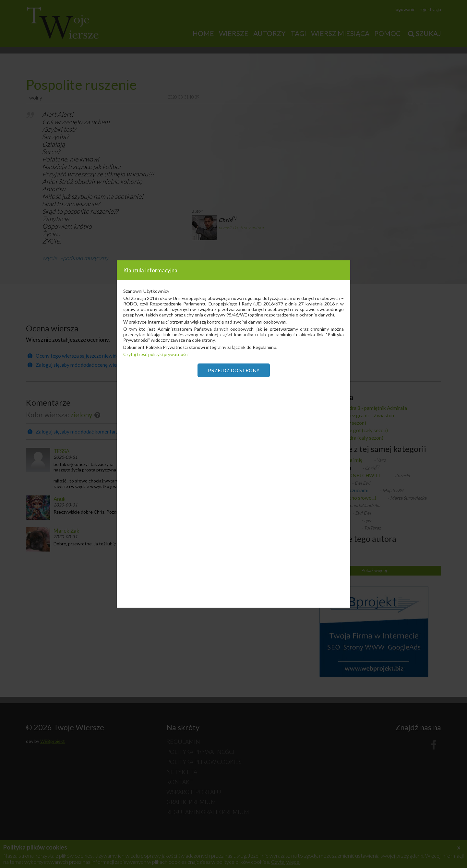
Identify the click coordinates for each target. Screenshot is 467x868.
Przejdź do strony (234, 370)
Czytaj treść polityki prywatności (156, 354)
